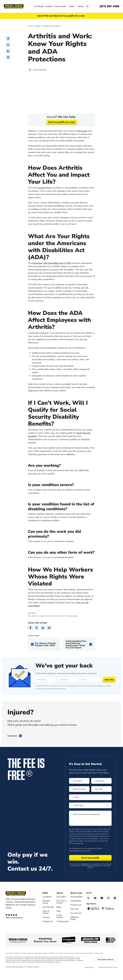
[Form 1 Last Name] (101, 788)
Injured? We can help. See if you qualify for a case (61, 16)
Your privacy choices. (106, 967)
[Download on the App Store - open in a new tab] (94, 915)
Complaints (76, 908)
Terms (99, 856)
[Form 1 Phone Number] (79, 796)
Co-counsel (76, 920)
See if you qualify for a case (62, 129)
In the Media (59, 923)
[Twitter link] (89, 905)
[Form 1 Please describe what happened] (90, 825)
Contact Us (48, 929)
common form (45, 195)
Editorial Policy (74, 925)
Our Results (39, 6)
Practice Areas (61, 6)
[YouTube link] (102, 905)
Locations (49, 6)
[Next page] (79, 651)
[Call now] (109, 6)
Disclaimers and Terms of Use (108, 974)
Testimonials (63, 929)
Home (31, 26)
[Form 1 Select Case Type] (90, 812)
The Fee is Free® (61, 909)
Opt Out (74, 916)
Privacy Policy (65, 693)
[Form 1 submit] (90, 865)
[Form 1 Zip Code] (101, 796)
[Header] (14, 6)
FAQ (59, 918)
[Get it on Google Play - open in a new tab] (108, 915)
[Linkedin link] (115, 905)
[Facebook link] (95, 905)
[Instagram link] (108, 905)
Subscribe (109, 687)
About (73, 6)
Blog (38, 26)
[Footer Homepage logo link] (21, 901)
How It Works (46, 919)
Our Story (61, 904)
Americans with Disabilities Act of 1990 (52, 270)
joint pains (83, 138)
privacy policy (86, 858)
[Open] (87, 6)
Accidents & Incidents (51, 26)
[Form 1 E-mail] (90, 804)
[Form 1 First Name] (79, 788)
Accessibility (76, 904)
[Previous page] (44, 651)
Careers (46, 925)
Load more (12, 743)
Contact (81, 6)
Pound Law (76, 912)
